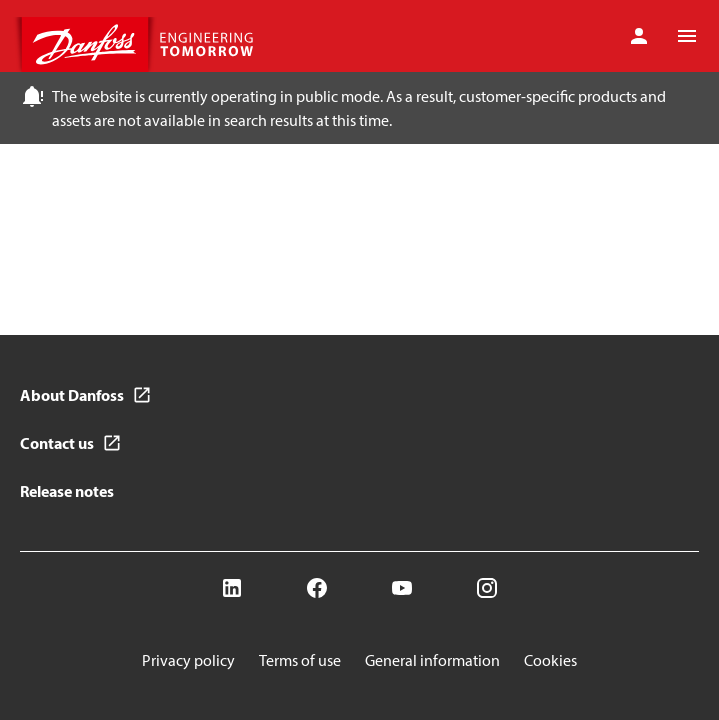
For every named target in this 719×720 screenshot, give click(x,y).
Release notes (67, 491)
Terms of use (300, 660)
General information (432, 660)
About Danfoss (72, 395)
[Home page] (140, 44)
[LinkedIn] (232, 588)
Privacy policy (188, 660)
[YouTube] (402, 588)
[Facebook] (317, 588)
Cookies (550, 660)
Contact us (57, 443)
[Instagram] (487, 588)
